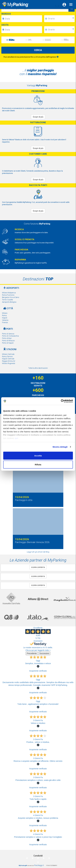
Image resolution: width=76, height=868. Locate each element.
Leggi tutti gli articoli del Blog (38, 552)
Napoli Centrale (8, 359)
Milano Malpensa (9, 293)
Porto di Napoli (8, 343)
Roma (4, 315)
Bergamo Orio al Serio (11, 297)
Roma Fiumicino (8, 295)
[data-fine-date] (23, 30)
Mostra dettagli (60, 447)
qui (16, 438)
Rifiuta (38, 465)
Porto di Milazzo (8, 341)
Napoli (5, 318)
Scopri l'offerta (38, 567)
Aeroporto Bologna (9, 302)
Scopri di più (38, 117)
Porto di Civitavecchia (10, 336)
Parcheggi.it (39, 865)
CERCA (38, 50)
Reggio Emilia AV (9, 361)
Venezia (5, 320)
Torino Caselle (7, 300)
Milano (5, 313)
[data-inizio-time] (61, 19)
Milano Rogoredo (9, 363)
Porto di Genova (8, 334)
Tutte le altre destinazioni (38, 368)
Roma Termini (7, 356)
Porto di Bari (7, 338)
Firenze (5, 322)
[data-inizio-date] (23, 19)
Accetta (38, 455)
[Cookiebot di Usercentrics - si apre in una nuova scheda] (61, 401)
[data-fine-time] (61, 30)
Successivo (44, 653)
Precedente (32, 653)
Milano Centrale (8, 354)
